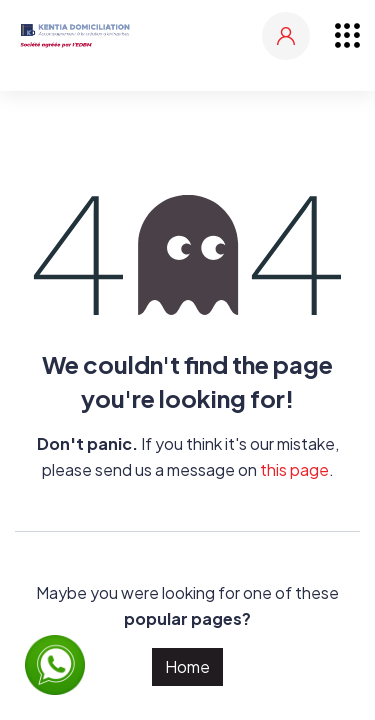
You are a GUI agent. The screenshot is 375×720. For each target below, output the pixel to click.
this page (294, 469)
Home (187, 666)
